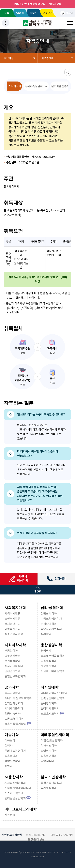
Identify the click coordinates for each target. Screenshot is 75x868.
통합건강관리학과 (51, 783)
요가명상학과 (49, 788)
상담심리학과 (49, 614)
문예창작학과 (49, 703)
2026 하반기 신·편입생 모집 (30, 4)
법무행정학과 (13, 656)
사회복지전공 (13, 614)
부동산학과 (11, 651)
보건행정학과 (13, 661)
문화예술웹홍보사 (62, 86)
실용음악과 (11, 756)
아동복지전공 (13, 629)
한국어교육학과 (14, 666)
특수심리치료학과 (51, 629)
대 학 (7, 13)
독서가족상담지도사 (36, 86)
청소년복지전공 (14, 634)
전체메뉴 (70, 23)
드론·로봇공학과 (14, 719)
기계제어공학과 (14, 708)
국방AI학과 (47, 761)
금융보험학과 (49, 661)
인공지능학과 (13, 714)
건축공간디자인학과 (53, 698)
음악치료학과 (13, 761)
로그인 (67, 13)
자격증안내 (47, 58)
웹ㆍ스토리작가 (12, 86)
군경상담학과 (49, 624)
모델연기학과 (49, 751)
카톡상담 (47, 13)
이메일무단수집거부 (62, 835)
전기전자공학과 (14, 703)
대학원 (33, 13)
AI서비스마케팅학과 (53, 671)
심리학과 (46, 634)
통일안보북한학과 (15, 676)
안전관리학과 (13, 671)
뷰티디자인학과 (50, 708)
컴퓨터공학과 (13, 693)
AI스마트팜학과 (14, 793)
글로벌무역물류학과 (53, 656)
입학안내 (20, 13)
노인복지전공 (13, 619)
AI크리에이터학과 (15, 783)
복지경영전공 (13, 624)
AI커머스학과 (49, 746)
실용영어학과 (49, 756)
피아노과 (10, 740)
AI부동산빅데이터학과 (18, 788)
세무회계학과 (49, 666)
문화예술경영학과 (15, 751)
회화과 (8, 766)
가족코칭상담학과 (51, 619)
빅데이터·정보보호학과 (18, 698)
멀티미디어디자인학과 (54, 693)
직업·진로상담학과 (52, 740)
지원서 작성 (55, 4)
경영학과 (46, 651)
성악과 (8, 746)
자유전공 (10, 815)
